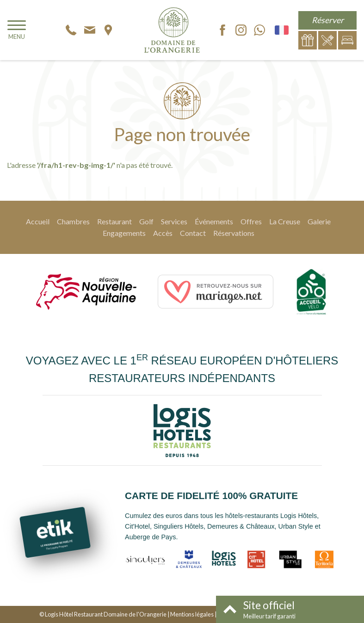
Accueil (38, 221)
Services (174, 221)
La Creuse (285, 221)
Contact (193, 233)
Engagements (124, 233)
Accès (163, 233)
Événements (214, 221)
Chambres (73, 221)
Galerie (319, 221)
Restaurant (114, 221)
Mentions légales (192, 614)
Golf (146, 221)
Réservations (234, 233)
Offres (251, 221)
